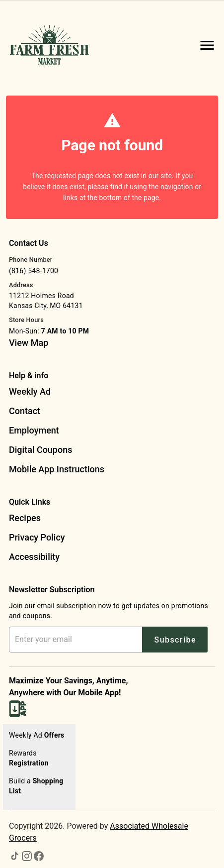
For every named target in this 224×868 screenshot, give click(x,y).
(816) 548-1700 (34, 271)
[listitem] (29, 344)
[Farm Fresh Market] (52, 45)
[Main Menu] (207, 45)
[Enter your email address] (77, 640)
